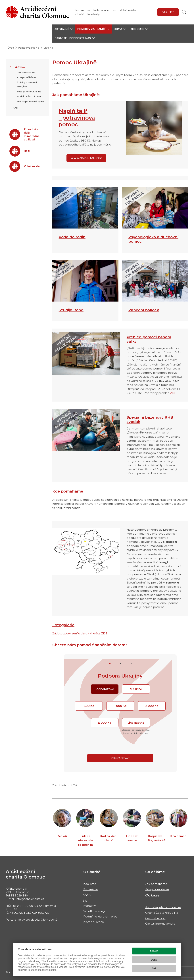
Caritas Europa (155, 918)
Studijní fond (71, 310)
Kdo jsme (90, 884)
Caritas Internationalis (160, 924)
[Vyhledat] (184, 12)
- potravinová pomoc (77, 121)
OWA (87, 895)
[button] (64, 29)
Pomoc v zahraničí (29, 48)
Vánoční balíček (144, 310)
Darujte (168, 12)
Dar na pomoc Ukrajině (30, 102)
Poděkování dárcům (29, 96)
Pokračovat (120, 758)
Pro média (83, 10)
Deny (154, 960)
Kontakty (93, 14)
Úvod (11, 48)
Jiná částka (136, 723)
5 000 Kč (105, 723)
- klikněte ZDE (98, 633)
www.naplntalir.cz (86, 158)
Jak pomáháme (26, 73)
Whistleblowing (94, 911)
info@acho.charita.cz (30, 899)
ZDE (173, 393)
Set (154, 968)
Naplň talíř (73, 111)
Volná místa (128, 10)
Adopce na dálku (157, 889)
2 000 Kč (152, 706)
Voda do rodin (72, 237)
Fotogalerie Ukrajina (29, 92)
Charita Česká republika (162, 913)
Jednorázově (105, 689)
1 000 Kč (120, 706)
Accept (154, 951)
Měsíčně (136, 689)
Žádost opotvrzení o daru (70, 633)
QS (85, 900)
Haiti (16, 108)
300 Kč (89, 706)
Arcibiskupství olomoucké (163, 907)
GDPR (80, 14)
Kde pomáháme (26, 77)
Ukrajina (19, 67)
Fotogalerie (63, 625)
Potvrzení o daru (105, 10)
